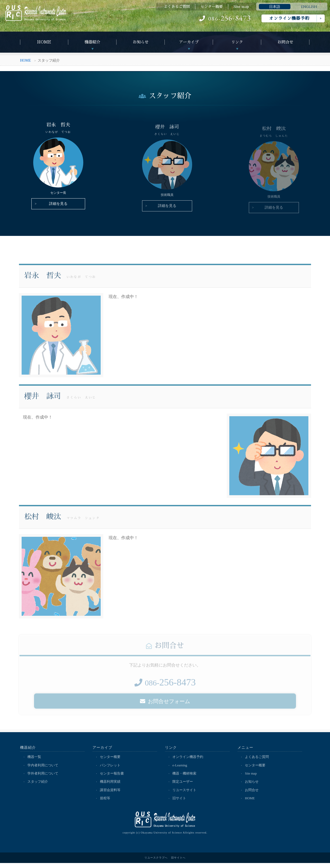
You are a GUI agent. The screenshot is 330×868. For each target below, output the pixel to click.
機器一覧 (35, 761)
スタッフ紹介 (38, 786)
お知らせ (141, 42)
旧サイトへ (178, 863)
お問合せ (285, 42)
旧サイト (180, 803)
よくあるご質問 (177, 7)
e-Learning (180, 769)
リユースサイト (185, 795)
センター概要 (212, 7)
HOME (44, 42)
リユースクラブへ (156, 863)
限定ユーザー (183, 786)
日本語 (275, 7)
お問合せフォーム (165, 711)
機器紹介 (93, 42)
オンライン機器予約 (289, 18)
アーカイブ (189, 42)
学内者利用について (43, 769)
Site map (241, 7)
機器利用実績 (111, 786)
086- (225, 19)
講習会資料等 (111, 795)
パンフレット (111, 769)
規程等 (106, 803)
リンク (237, 42)
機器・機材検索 (185, 778)
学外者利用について (43, 778)
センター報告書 (112, 778)
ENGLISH (309, 7)
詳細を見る (56, 208)
